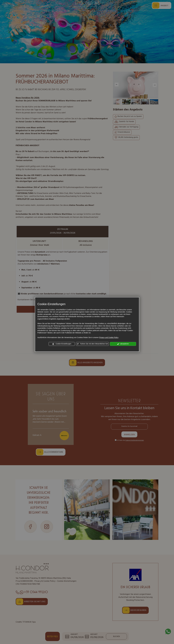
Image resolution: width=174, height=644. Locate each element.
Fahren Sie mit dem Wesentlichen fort (92, 344)
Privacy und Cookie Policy (109, 337)
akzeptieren (123, 344)
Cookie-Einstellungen (62, 344)
